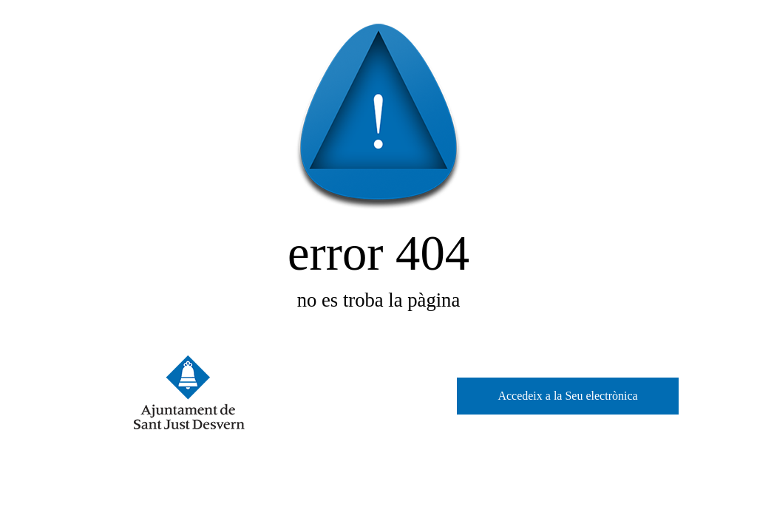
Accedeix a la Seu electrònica (567, 396)
